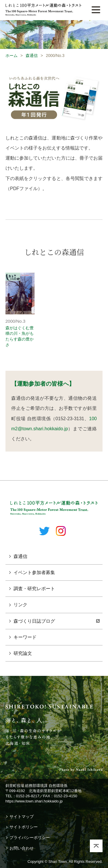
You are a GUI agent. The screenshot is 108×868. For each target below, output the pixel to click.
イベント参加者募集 (34, 572)
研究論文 (23, 653)
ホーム (12, 56)
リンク (20, 605)
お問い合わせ (22, 848)
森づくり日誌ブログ (34, 621)
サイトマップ (22, 817)
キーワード (25, 637)
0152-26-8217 (28, 796)
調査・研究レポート (34, 589)
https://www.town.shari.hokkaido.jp (34, 801)
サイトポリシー (24, 827)
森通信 (32, 56)
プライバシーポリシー (30, 838)
